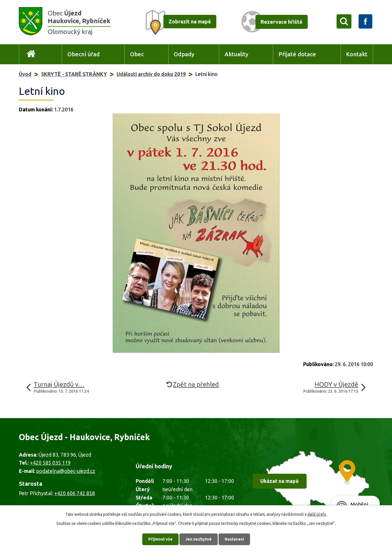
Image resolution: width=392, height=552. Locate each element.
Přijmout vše (160, 539)
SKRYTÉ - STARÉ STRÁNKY (74, 74)
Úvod (31, 54)
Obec (137, 54)
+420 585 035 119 (50, 463)
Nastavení (234, 539)
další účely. (317, 514)
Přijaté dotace (297, 54)
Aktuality (236, 54)
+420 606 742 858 (75, 493)
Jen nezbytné (199, 539)
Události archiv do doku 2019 (151, 74)
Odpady (184, 54)
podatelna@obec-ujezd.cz (66, 471)
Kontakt (357, 54)
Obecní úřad (84, 54)
